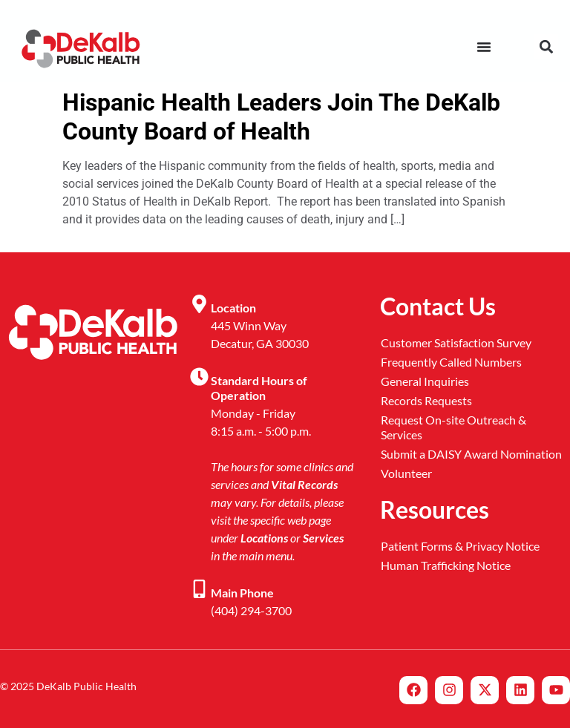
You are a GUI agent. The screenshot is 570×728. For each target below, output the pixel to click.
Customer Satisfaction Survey (456, 342)
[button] (546, 46)
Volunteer (406, 473)
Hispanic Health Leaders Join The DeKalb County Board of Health (281, 117)
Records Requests (426, 400)
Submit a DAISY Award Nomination (471, 454)
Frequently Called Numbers (451, 362)
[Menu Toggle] (484, 47)
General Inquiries (425, 381)
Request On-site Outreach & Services (453, 427)
